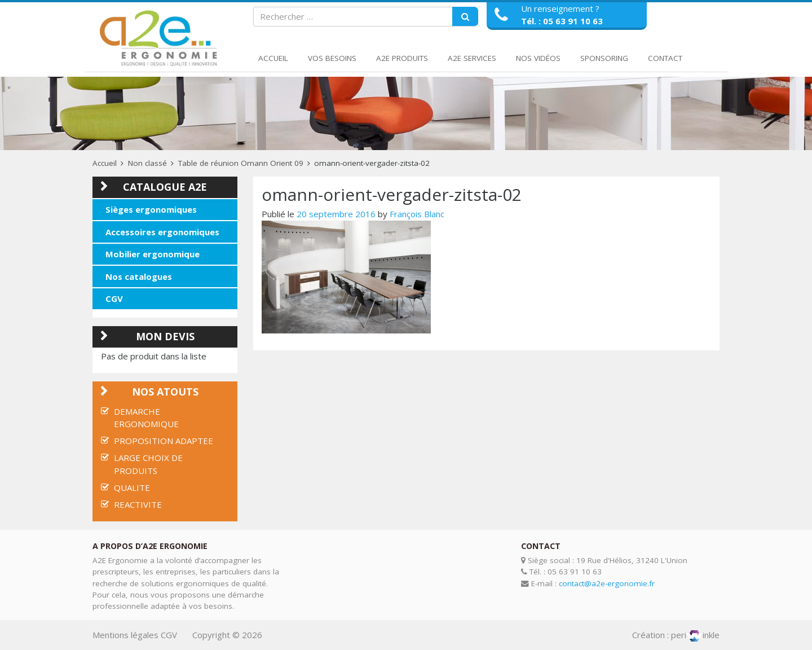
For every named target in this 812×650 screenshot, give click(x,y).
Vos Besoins (332, 58)
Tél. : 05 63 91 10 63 (562, 21)
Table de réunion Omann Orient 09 (241, 163)
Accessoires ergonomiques (162, 232)
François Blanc (417, 214)
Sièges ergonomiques (151, 209)
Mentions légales (125, 635)
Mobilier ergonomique (153, 254)
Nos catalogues (139, 276)
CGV (114, 298)
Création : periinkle (676, 635)
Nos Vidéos (538, 58)
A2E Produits (402, 58)
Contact (665, 58)
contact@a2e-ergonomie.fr (607, 583)
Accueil (273, 58)
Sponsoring (604, 58)
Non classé (147, 163)
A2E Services (472, 58)
